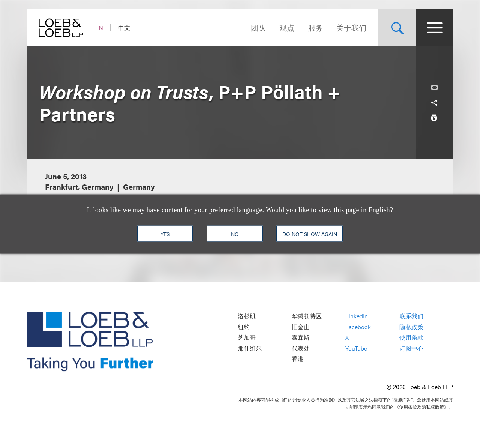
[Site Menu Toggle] (434, 28)
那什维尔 (250, 348)
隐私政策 (411, 327)
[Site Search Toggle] (397, 28)
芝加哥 (247, 338)
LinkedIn (357, 316)
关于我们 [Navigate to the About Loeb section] (351, 28)
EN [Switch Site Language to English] (100, 28)
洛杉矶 (247, 316)
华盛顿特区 (307, 316)
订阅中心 (411, 348)
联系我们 (411, 316)
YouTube (356, 348)
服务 (315, 28)
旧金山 (301, 327)
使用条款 (411, 338)
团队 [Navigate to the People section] (258, 28)
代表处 (301, 348)
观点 (286, 28)
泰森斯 (301, 338)
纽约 (244, 327)
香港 (298, 359)
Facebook (358, 327)
